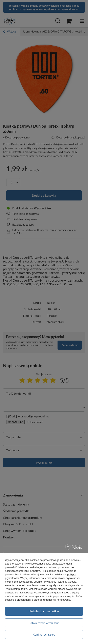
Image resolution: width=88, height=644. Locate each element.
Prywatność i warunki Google (60, 582)
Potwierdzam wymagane (44, 623)
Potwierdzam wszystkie (44, 611)
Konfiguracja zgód (44, 634)
